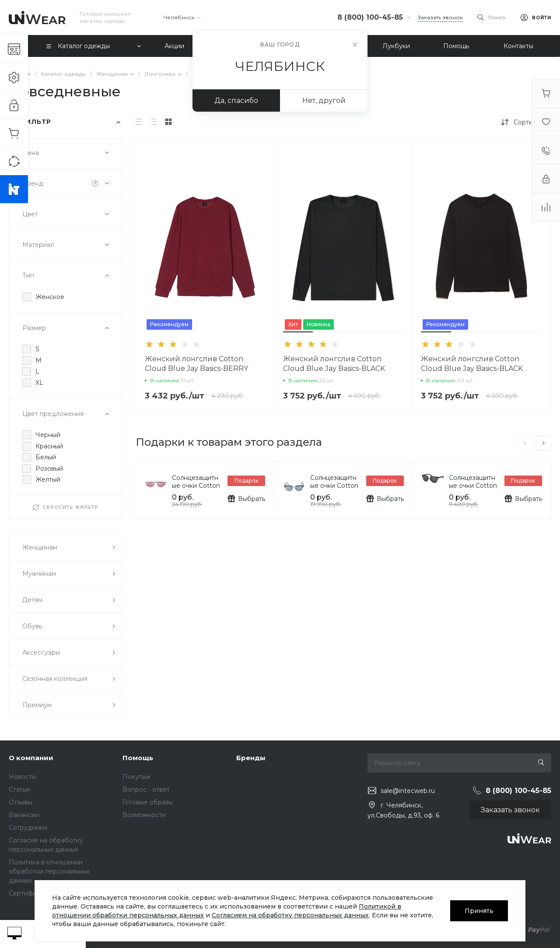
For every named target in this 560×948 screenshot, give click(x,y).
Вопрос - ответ (146, 789)
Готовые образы (148, 802)
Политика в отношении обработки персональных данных (49, 871)
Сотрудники (28, 828)
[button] (298, 332)
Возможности (144, 815)
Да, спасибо (236, 100)
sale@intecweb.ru (408, 791)
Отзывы (21, 802)
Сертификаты (30, 893)
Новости (22, 777)
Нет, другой (324, 100)
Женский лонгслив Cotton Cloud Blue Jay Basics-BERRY (196, 364)
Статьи (19, 789)
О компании (31, 758)
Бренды (251, 758)
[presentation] (525, 443)
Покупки (136, 777)
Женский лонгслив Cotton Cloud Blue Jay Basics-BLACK (334, 364)
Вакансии (24, 815)
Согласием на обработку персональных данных (290, 915)
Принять (479, 911)
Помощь (138, 758)
